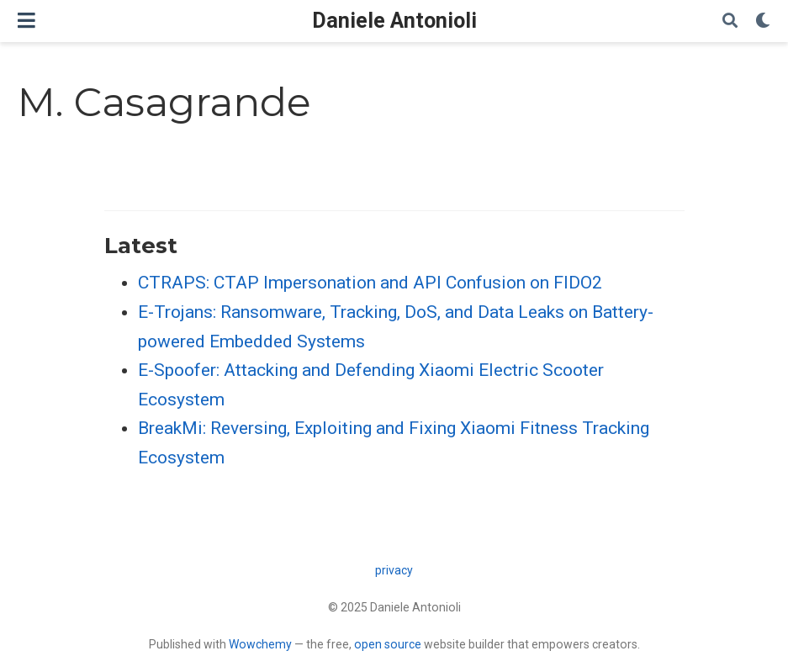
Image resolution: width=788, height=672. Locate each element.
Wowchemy (260, 644)
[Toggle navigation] (26, 21)
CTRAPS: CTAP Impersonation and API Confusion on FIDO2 (370, 283)
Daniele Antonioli (394, 21)
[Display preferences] (763, 21)
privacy (394, 570)
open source (388, 644)
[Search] (730, 21)
